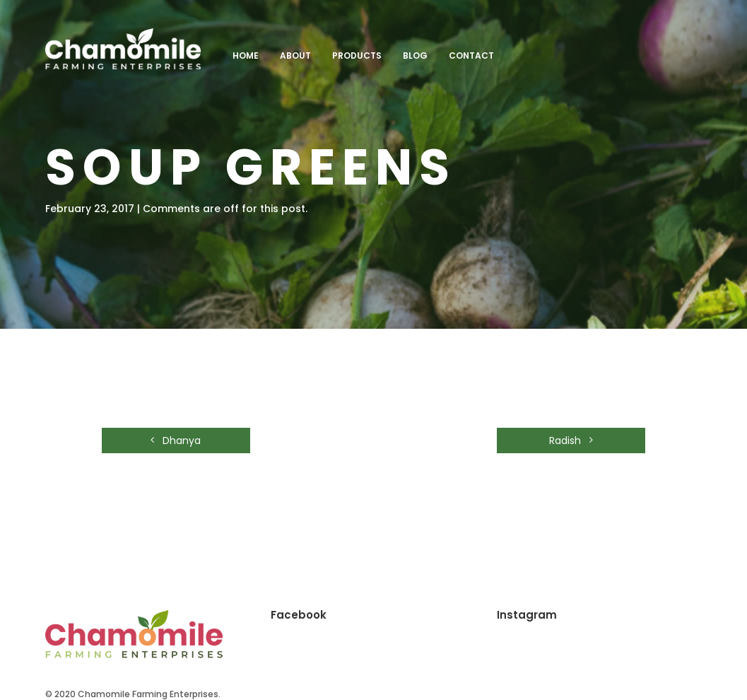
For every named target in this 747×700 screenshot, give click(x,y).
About (295, 56)
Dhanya (176, 441)
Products (357, 56)
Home (246, 56)
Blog (415, 56)
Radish (571, 441)
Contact (471, 56)
